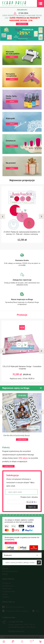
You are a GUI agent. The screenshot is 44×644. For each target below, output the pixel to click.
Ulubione (6, 597)
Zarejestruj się (8, 586)
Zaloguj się (7, 583)
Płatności (6, 560)
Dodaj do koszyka (25, 210)
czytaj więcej (22, 24)
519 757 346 (16, 622)
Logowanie (22, 641)
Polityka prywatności (10, 571)
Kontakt (5, 568)
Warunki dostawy (9, 563)
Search (13, 641)
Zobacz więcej (22, 261)
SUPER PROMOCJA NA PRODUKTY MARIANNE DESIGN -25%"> (22, 18)
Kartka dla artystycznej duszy (17, 435)
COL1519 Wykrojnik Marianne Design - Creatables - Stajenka (22, 367)
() (31, 640)
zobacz (22, 55)
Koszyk (5, 594)
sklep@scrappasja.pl (16, 631)
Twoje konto (7, 589)
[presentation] (3, 217)
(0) (40, 641)
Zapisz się (32, 507)
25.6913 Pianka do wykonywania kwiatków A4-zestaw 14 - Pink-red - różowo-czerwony (22, 233)
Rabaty (5, 574)
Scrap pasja (19, 4)
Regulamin (6, 566)
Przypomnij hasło (9, 591)
